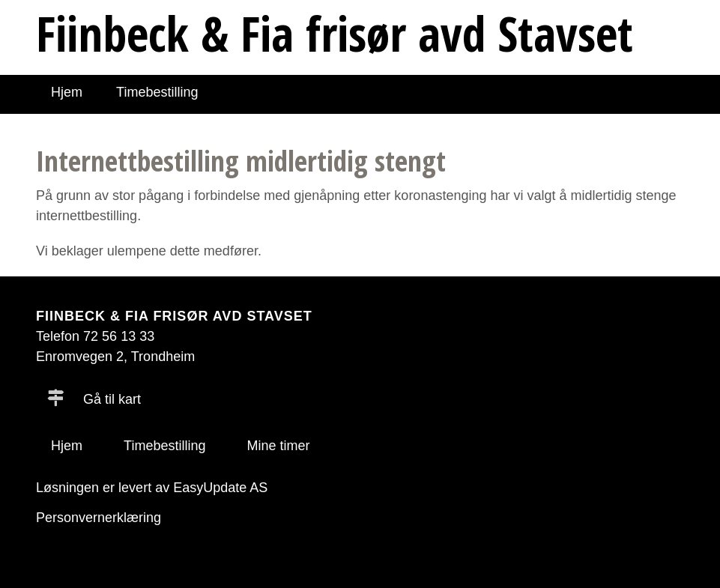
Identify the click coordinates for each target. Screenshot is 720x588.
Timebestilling (157, 92)
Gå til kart (94, 399)
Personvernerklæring (99, 518)
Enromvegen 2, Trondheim (115, 357)
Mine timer (278, 446)
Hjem (67, 92)
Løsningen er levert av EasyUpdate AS (152, 488)
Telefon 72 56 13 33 (95, 336)
